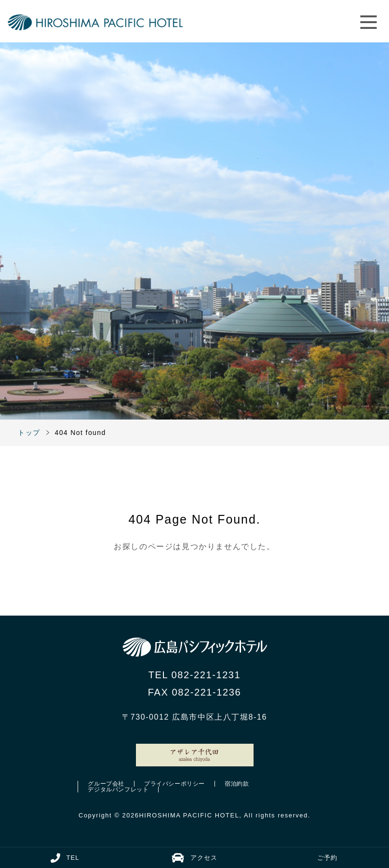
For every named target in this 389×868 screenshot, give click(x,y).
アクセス (194, 858)
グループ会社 (106, 784)
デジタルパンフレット (118, 789)
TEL (65, 858)
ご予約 (327, 858)
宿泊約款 (237, 784)
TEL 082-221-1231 (195, 675)
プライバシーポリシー (174, 784)
